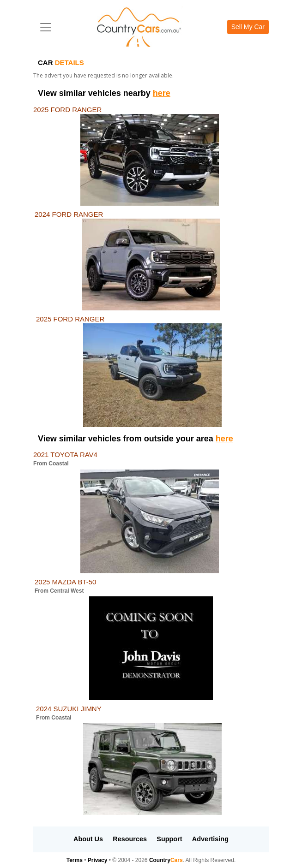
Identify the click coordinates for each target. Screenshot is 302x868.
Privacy (98, 860)
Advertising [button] (210, 839)
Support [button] (169, 839)
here (162, 93)
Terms (75, 860)
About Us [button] (88, 839)
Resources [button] (130, 839)
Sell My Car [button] (248, 27)
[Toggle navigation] (46, 27)
